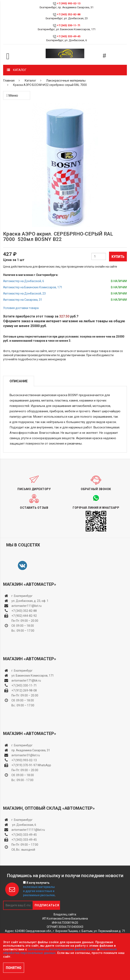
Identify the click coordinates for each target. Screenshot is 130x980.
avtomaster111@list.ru (26, 606)
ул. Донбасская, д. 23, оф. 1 (30, 601)
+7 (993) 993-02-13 (24, 760)
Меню (12, 95)
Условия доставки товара (21, 308)
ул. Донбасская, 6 (24, 825)
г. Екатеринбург (22, 596)
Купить (118, 257)
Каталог (30, 81)
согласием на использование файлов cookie (62, 949)
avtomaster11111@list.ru (28, 830)
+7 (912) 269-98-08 (24, 690)
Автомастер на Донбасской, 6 (24, 281)
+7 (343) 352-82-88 (69, 14)
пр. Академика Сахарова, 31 (31, 750)
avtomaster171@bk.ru (26, 681)
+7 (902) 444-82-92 (24, 616)
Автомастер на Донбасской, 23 (24, 293)
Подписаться (47, 905)
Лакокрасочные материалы (66, 81)
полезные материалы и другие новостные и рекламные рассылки (39, 891)
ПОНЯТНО (14, 968)
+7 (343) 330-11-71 (69, 25)
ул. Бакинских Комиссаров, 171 (33, 676)
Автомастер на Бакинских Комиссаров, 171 (33, 287)
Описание (19, 381)
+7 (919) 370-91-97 (24, 765)
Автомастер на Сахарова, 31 (23, 300)
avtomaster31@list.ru (26, 755)
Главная (9, 81)
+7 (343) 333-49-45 (69, 36)
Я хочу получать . (39, 889)
